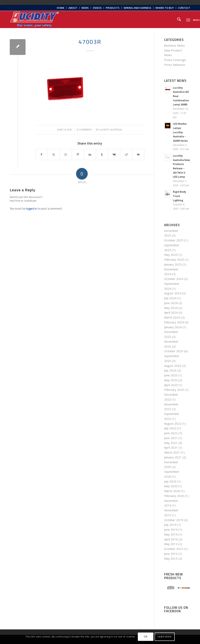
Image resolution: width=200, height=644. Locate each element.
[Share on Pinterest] (78, 155)
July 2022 (170, 428)
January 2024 (173, 327)
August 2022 (173, 423)
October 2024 (174, 279)
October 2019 (174, 520)
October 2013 (174, 549)
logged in (31, 209)
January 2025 (173, 264)
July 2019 (170, 525)
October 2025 (174, 240)
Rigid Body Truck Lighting (180, 196)
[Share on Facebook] (42, 155)
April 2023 (171, 385)
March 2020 (172, 491)
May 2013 (171, 558)
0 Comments (84, 130)
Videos (97, 8)
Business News (174, 45)
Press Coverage (175, 60)
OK (146, 637)
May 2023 (171, 380)
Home (61, 8)
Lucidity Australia (111, 130)
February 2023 (174, 390)
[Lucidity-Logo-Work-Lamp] (35, 19)
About (73, 8)
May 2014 (171, 544)
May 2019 (171, 534)
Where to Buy (165, 8)
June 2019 (171, 529)
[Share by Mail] (138, 155)
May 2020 (171, 486)
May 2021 (171, 443)
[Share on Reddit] (126, 155)
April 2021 (171, 447)
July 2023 (170, 370)
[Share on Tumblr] (102, 155)
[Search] (179, 19)
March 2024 (172, 317)
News (85, 8)
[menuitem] (61, 8)
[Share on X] (54, 155)
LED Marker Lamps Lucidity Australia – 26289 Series (180, 132)
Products (113, 8)
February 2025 (174, 259)
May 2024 (171, 308)
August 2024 (173, 293)
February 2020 (174, 496)
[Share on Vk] (114, 155)
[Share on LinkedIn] (90, 155)
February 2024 (174, 322)
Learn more (165, 637)
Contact (184, 8)
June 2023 (171, 375)
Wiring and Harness (137, 8)
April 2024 (171, 312)
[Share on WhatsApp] (66, 155)
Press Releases (175, 65)
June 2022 (171, 433)
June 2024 (171, 303)
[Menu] (188, 19)
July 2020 (170, 481)
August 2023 (173, 366)
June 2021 (171, 438)
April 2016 (171, 539)
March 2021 (172, 452)
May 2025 (171, 255)
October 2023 (174, 351)
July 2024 (170, 298)
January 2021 (173, 457)
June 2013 (171, 554)
